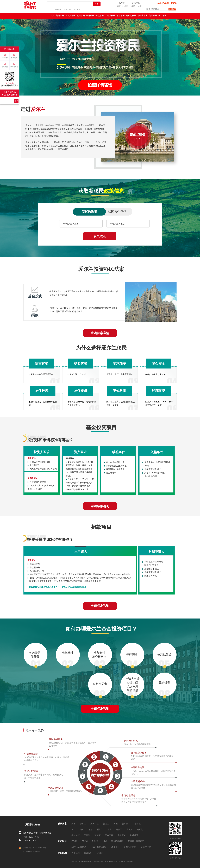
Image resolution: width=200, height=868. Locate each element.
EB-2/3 (95, 841)
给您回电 (172, 9)
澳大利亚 (95, 824)
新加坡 (125, 824)
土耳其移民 (110, 16)
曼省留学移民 (117, 841)
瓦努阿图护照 (130, 847)
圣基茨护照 (146, 847)
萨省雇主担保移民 (136, 841)
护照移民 (100, 16)
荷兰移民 (77, 10)
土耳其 (129, 830)
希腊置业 (115, 847)
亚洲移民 (90, 16)
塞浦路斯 (76, 835)
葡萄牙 (98, 835)
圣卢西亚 (109, 835)
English (100, 853)
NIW (105, 841)
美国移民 (58, 10)
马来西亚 (137, 824)
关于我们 (76, 853)
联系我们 (88, 853)
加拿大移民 (68, 10)
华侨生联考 (142, 16)
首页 (52, 16)
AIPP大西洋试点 (79, 847)
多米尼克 (122, 835)
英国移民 (153, 16)
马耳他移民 (131, 16)
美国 (73, 824)
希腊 (90, 830)
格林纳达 (134, 835)
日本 (82, 830)
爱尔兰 (100, 830)
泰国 (109, 830)
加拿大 (83, 824)
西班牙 (119, 830)
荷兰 (73, 830)
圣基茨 (87, 835)
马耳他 (140, 830)
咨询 (16, 101)
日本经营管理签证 (99, 847)
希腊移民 (121, 16)
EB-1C (85, 841)
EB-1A (74, 841)
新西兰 (106, 824)
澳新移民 (81, 16)
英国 (116, 824)
